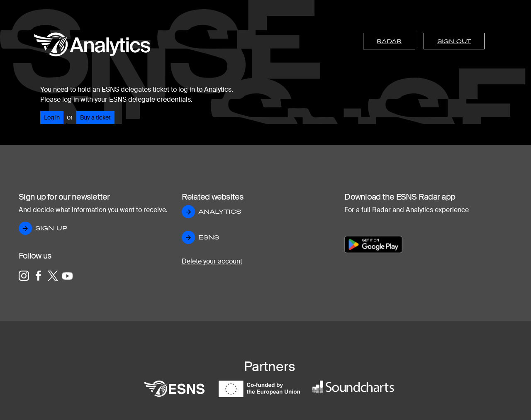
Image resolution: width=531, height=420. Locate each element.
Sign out (454, 41)
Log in (52, 117)
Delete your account (212, 261)
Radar (389, 41)
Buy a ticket (95, 117)
